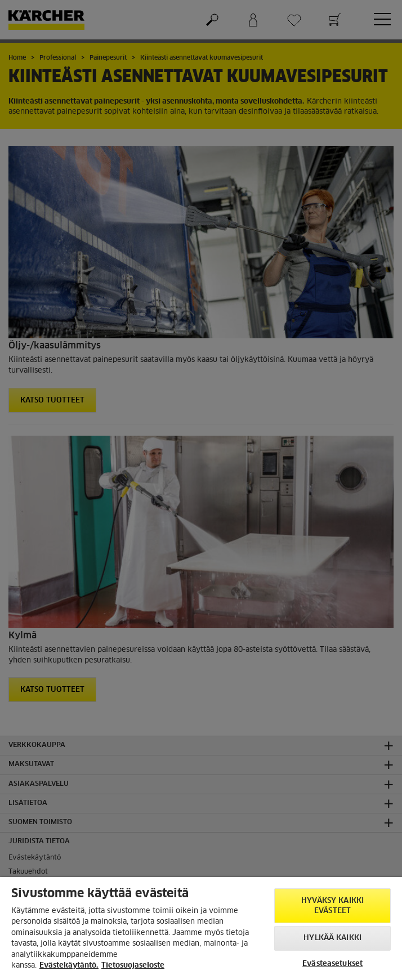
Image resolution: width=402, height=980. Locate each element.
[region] (201, 928)
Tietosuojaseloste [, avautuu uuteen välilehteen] (133, 966)
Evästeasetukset (332, 964)
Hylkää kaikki (332, 938)
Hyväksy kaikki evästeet (332, 906)
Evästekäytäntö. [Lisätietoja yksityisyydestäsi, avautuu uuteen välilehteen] (69, 966)
